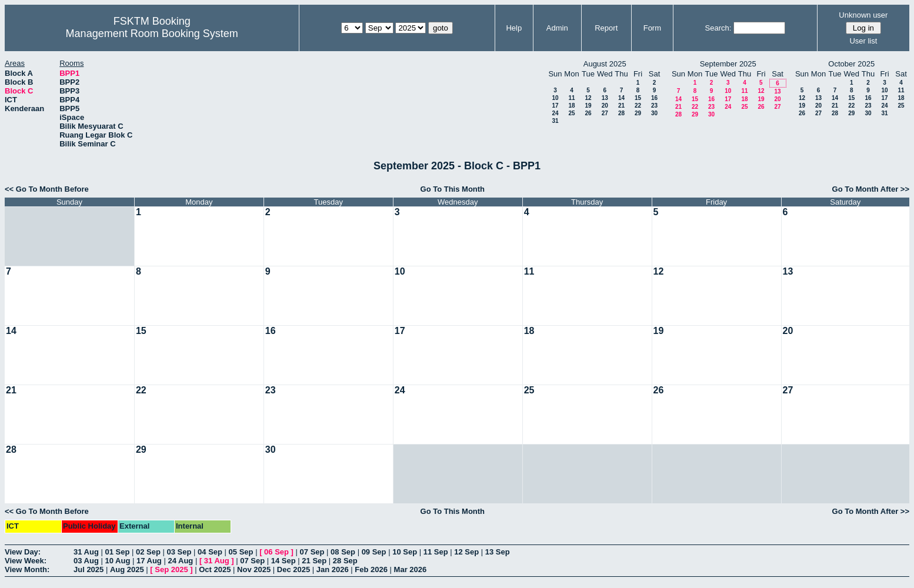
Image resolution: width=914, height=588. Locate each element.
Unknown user (863, 15)
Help (514, 28)
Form (652, 28)
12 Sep (466, 552)
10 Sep (405, 552)
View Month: (27, 569)
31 (555, 121)
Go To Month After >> (871, 189)
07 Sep (312, 552)
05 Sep (241, 552)
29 (638, 113)
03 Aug (86, 561)
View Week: (26, 561)
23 (654, 106)
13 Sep (498, 552)
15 (638, 98)
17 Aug (149, 561)
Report (606, 28)
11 (571, 98)
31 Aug (86, 552)
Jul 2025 (89, 569)
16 (654, 98)
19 (588, 106)
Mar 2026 (411, 569)
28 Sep (345, 561)
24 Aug (180, 561)
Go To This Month (453, 189)
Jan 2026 (333, 569)
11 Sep (436, 552)
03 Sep (179, 552)
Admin (557, 28)
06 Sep (276, 552)
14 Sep (283, 561)
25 (571, 113)
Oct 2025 (215, 569)
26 (588, 113)
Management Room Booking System (152, 34)
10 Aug (117, 561)
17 (555, 106)
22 (638, 106)
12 (588, 98)
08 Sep (343, 552)
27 (605, 113)
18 (571, 106)
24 (555, 113)
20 (605, 106)
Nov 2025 (254, 569)
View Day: (23, 552)
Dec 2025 (293, 569)
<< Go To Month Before (47, 189)
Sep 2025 (171, 569)
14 (621, 98)
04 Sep (210, 552)
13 (605, 98)
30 (654, 113)
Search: (718, 28)
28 (621, 113)
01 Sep (117, 552)
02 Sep (148, 552)
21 (621, 106)
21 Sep (314, 561)
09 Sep (374, 552)
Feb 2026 (371, 569)
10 (555, 98)
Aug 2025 (127, 569)
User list (863, 41)
